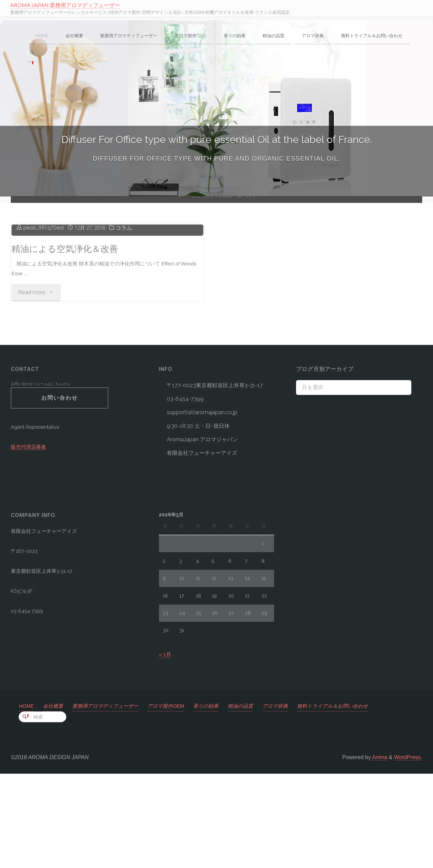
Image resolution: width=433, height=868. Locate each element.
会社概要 (56, 799)
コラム (128, 318)
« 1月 (165, 748)
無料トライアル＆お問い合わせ (355, 799)
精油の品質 (257, 799)
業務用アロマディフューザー (112, 799)
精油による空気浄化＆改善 (69, 339)
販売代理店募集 (30, 542)
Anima (379, 852)
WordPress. (408, 852)
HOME (27, 799)
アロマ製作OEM (177, 799)
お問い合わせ (60, 491)
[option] (216, 108)
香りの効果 (220, 799)
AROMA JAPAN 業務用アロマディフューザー (66, 5)
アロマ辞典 (294, 799)
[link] (119, 54)
